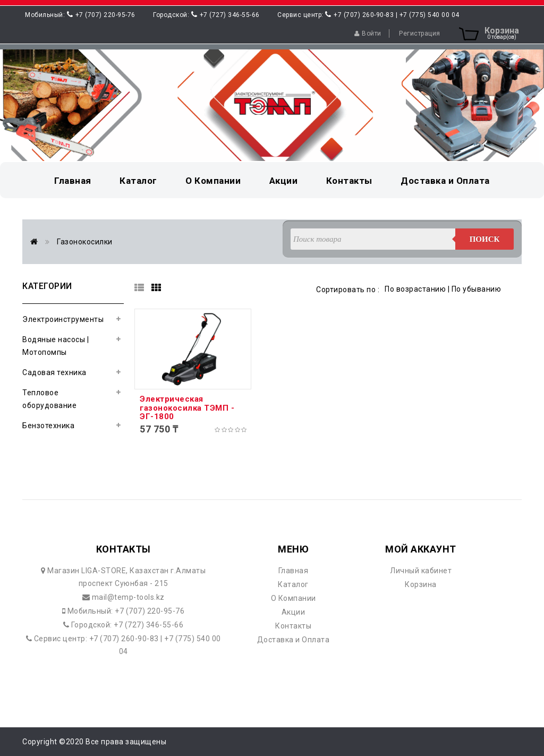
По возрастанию (415, 289)
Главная (294, 571)
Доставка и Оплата (294, 640)
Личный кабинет (421, 571)
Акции (294, 612)
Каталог (293, 584)
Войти (368, 33)
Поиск (485, 239)
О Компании (294, 598)
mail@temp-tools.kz (127, 597)
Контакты (293, 626)
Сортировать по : (348, 290)
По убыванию (477, 289)
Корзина (421, 584)
